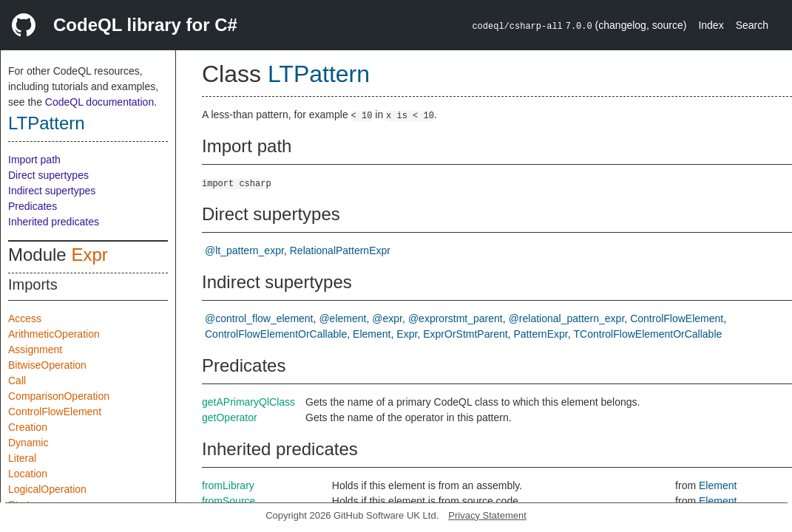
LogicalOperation (47, 489)
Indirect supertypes (52, 191)
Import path (34, 160)
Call (17, 381)
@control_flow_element (259, 318)
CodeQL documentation (99, 102)
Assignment (35, 349)
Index (711, 25)
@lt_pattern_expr (244, 250)
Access (25, 318)
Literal (22, 458)
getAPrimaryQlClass (248, 402)
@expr (387, 318)
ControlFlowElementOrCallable (276, 334)
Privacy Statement (487, 515)
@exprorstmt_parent (456, 318)
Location (28, 474)
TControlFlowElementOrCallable (648, 334)
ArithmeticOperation (54, 334)
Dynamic (28, 443)
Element (372, 334)
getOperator (230, 417)
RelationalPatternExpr (340, 250)
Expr (89, 255)
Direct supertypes (48, 175)
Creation (28, 427)
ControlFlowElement (55, 412)
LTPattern (47, 123)
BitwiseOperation (47, 365)
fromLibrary (228, 485)
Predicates (33, 206)
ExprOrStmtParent (465, 334)
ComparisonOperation (59, 396)
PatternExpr (541, 334)
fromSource (229, 501)
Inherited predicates (54, 222)
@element (342, 318)
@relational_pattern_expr (567, 318)
